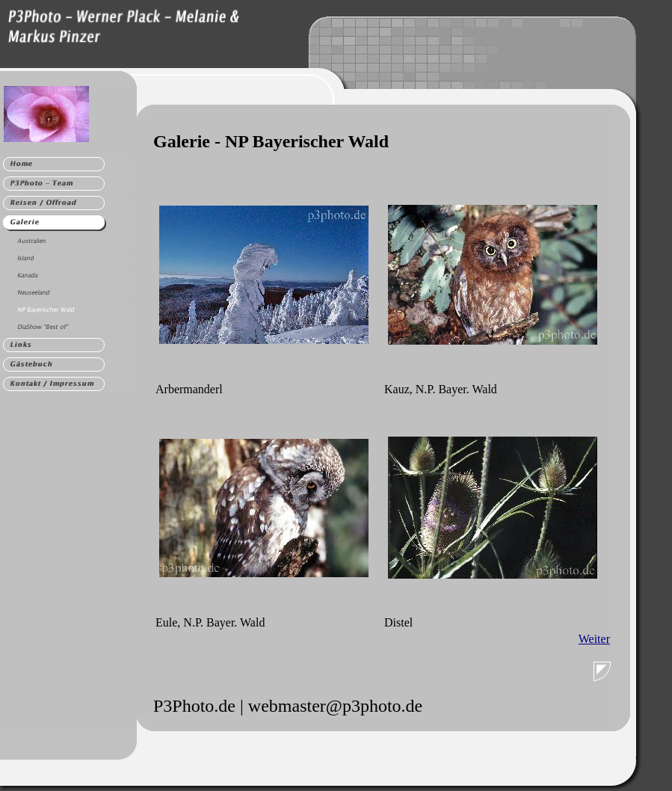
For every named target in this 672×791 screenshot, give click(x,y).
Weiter (594, 639)
